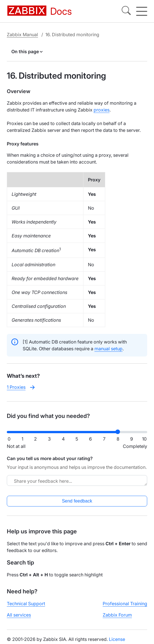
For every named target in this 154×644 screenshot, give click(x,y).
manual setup (108, 349)
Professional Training (125, 604)
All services (19, 615)
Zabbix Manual (22, 35)
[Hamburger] (142, 11)
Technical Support (26, 604)
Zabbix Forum (117, 615)
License (117, 639)
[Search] (126, 11)
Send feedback (77, 501)
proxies (102, 110)
